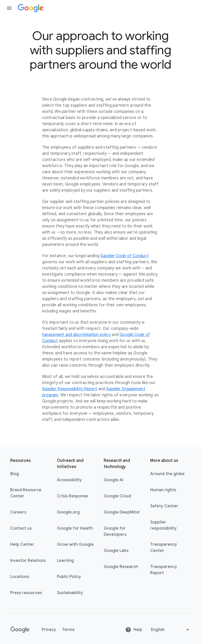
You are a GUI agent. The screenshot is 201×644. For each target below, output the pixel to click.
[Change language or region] (171, 630)
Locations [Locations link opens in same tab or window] (20, 577)
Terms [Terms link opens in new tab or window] (68, 630)
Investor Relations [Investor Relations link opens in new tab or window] (28, 561)
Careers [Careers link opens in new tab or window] (18, 512)
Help (134, 630)
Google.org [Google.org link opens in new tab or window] (68, 512)
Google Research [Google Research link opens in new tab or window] (121, 567)
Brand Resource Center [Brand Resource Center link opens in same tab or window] (26, 493)
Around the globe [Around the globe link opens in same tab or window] (167, 474)
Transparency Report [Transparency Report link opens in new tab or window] (164, 570)
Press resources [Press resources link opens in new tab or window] (26, 593)
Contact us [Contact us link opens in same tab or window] (21, 528)
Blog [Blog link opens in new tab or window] (15, 474)
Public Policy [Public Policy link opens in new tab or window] (69, 577)
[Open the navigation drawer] (9, 8)
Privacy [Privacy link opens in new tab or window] (49, 630)
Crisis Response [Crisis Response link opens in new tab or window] (73, 496)
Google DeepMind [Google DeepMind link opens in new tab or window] (122, 512)
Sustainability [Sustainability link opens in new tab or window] (70, 593)
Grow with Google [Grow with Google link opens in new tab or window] (75, 544)
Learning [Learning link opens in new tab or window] (65, 561)
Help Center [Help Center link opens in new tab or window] (22, 544)
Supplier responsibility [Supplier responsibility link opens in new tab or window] (163, 525)
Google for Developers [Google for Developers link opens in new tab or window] (115, 531)
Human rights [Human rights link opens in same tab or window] (163, 490)
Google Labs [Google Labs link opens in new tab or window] (116, 551)
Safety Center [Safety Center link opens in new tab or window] (164, 506)
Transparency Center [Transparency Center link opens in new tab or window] (164, 548)
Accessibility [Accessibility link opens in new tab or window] (69, 480)
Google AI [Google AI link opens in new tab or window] (114, 480)
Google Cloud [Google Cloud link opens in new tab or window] (117, 496)
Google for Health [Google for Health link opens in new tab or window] (75, 528)
